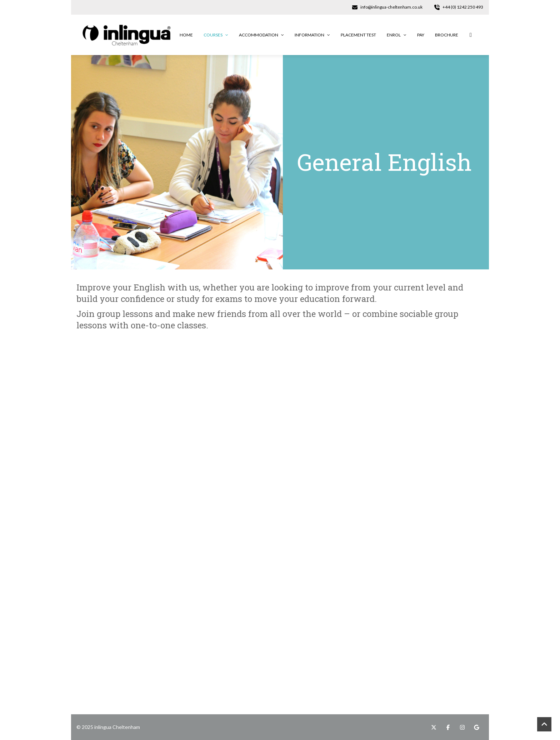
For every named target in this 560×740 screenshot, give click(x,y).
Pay (421, 35)
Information (312, 35)
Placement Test (358, 35)
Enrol (397, 35)
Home (186, 35)
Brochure (447, 35)
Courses (216, 35)
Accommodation (261, 35)
